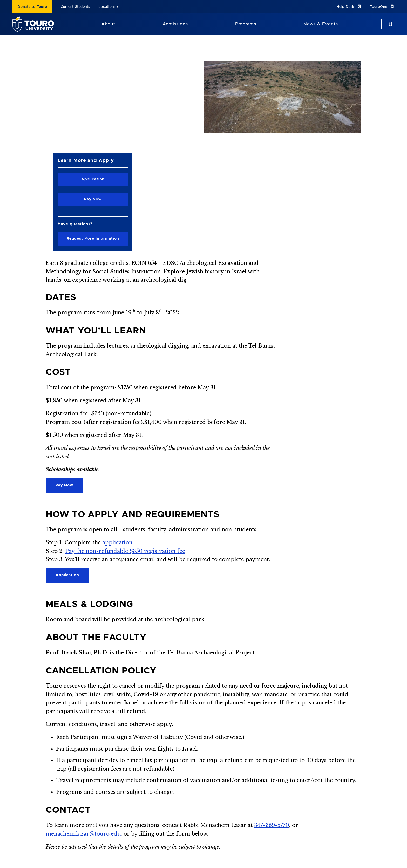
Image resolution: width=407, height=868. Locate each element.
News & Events (321, 24)
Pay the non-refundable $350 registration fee (125, 551)
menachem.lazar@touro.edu (83, 834)
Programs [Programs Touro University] (246, 24)
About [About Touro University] (108, 24)
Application (67, 575)
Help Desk (349, 7)
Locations (107, 7)
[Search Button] (390, 24)
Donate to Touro (32, 7)
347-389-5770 (272, 825)
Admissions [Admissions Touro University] (175, 24)
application (117, 542)
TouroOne (382, 7)
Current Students (75, 7)
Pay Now (64, 485)
